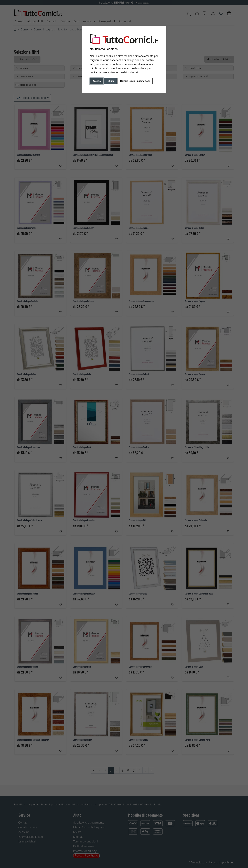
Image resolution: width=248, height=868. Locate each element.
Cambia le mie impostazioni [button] (135, 81)
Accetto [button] (97, 81)
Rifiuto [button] (110, 81)
